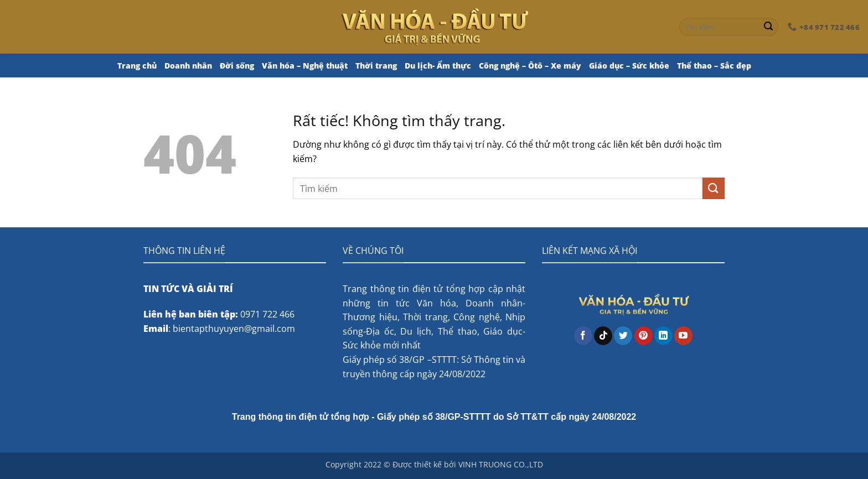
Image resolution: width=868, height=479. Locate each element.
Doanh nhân (188, 66)
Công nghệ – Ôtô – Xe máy (530, 66)
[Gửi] (768, 27)
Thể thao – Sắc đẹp (714, 66)
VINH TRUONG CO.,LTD (501, 464)
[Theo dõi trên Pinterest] (644, 336)
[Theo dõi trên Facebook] (583, 336)
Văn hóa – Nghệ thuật (305, 66)
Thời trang (376, 66)
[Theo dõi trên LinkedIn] (663, 336)
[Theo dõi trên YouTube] (683, 336)
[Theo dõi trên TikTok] (603, 336)
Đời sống (237, 66)
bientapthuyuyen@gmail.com (234, 329)
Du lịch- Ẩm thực (438, 66)
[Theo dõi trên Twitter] (623, 336)
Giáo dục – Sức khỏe (629, 66)
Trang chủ (137, 66)
